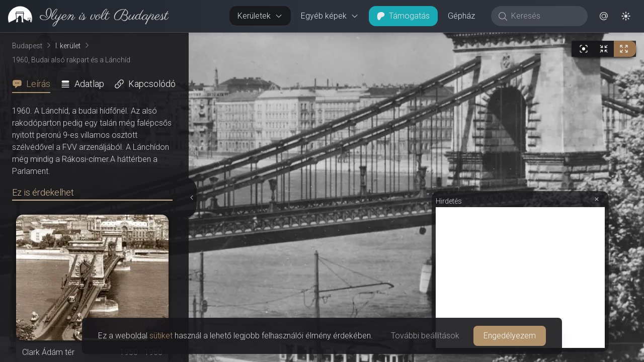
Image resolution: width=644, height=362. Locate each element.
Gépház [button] (461, 16)
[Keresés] (545, 16)
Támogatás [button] (403, 16)
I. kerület (68, 46)
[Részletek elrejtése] (192, 198)
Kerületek (260, 16)
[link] (84, 16)
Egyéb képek (330, 16)
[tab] (34, 84)
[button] (604, 16)
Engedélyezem (510, 336)
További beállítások (425, 336)
